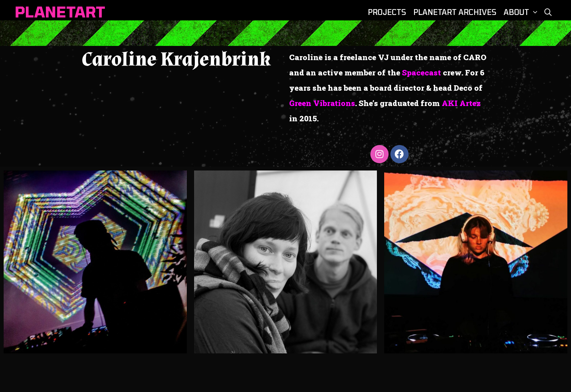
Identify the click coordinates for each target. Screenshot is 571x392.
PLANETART (60, 12)
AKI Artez (461, 103)
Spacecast (422, 72)
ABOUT (522, 12)
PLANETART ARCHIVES (455, 12)
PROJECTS (387, 12)
